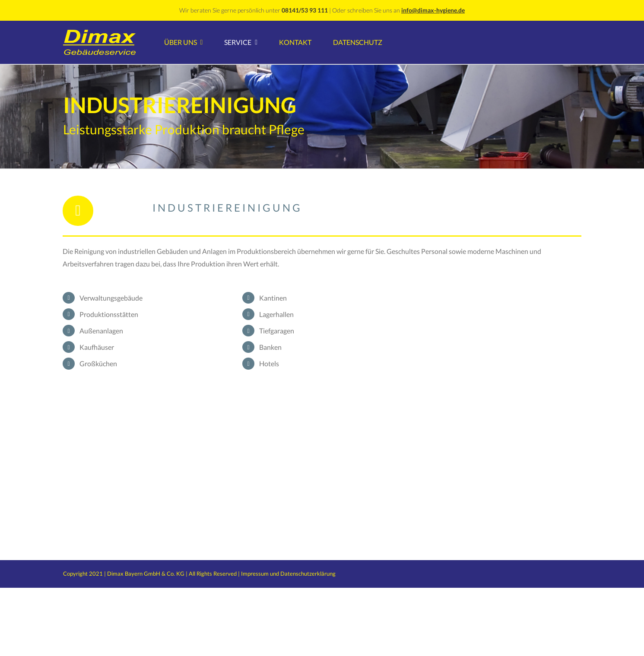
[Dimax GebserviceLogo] (99, 33)
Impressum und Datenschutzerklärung (288, 574)
